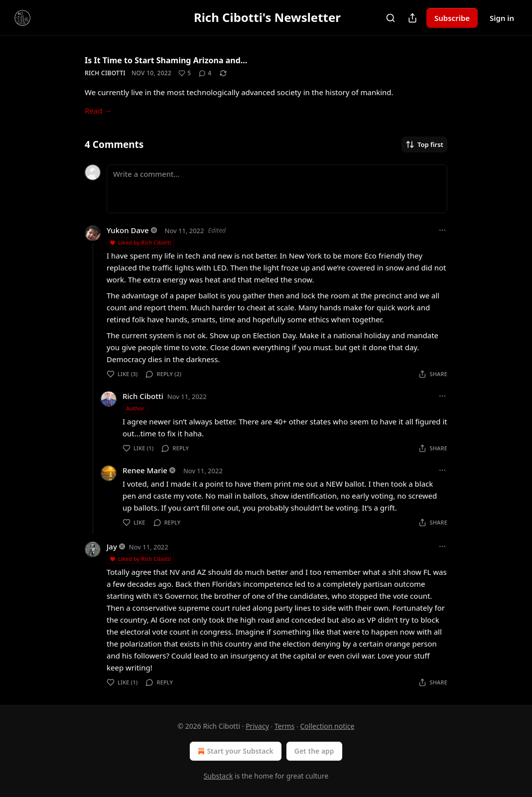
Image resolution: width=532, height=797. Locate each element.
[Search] (391, 18)
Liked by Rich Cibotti (140, 242)
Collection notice (327, 726)
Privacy (257, 726)
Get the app (314, 751)
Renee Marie (145, 470)
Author (135, 408)
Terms (284, 726)
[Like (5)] (185, 73)
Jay (112, 546)
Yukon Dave (128, 230)
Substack (218, 776)
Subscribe (452, 18)
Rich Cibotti (105, 73)
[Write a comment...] (277, 189)
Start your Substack (234, 751)
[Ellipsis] (442, 230)
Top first (424, 144)
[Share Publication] (412, 18)
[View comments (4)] (205, 73)
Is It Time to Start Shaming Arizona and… (166, 60)
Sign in (502, 18)
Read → (98, 111)
